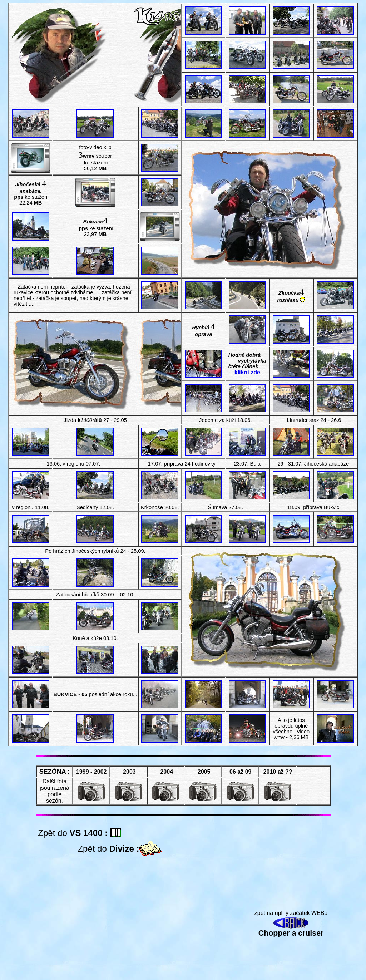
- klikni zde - (247, 372)
